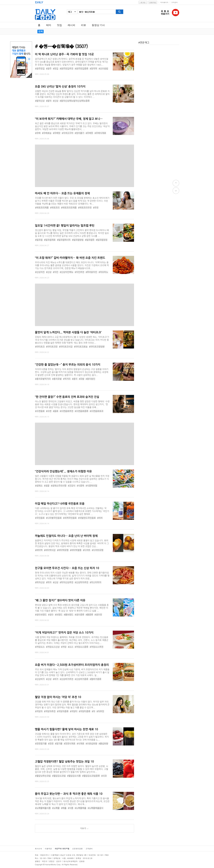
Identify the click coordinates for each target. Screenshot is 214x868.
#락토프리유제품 (69, 208)
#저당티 (74, 711)
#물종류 (89, 615)
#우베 (38, 133)
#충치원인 (90, 379)
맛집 (59, 25)
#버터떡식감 (50, 550)
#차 (93, 711)
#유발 (82, 379)
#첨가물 (59, 743)
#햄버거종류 (95, 679)
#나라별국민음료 (54, 518)
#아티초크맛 (52, 347)
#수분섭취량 (91, 743)
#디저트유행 (98, 550)
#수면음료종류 (82, 411)
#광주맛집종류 (82, 68)
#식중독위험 (91, 486)
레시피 (71, 25)
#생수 (51, 615)
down (176, 191)
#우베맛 (57, 133)
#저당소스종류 (82, 647)
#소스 (71, 647)
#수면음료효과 (97, 411)
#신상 (56, 101)
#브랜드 (59, 615)
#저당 (64, 647)
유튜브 (176, 13)
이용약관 (48, 849)
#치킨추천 (79, 272)
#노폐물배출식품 (43, 808)
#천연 (51, 743)
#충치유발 (57, 379)
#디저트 (87, 550)
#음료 (56, 411)
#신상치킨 (40, 272)
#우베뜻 (89, 133)
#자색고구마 (68, 133)
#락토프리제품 (42, 208)
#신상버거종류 (82, 679)
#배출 (64, 808)
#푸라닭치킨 (91, 272)
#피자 (49, 582)
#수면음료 (40, 411)
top (176, 183)
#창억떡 (93, 68)
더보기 (84, 828)
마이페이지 (164, 2)
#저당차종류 (63, 711)
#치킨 (56, 272)
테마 (49, 25)
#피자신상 (40, 582)
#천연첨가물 (41, 743)
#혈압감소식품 (74, 776)
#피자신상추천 (67, 582)
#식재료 (80, 743)
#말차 (49, 101)
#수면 (49, 411)
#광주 (49, 68)
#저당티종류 (85, 711)
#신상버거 (40, 679)
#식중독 (80, 486)
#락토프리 (55, 208)
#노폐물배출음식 (95, 808)
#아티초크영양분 (97, 347)
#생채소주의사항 (59, 486)
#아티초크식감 (66, 347)
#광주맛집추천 (67, 68)
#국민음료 (40, 518)
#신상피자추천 (82, 582)
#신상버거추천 (67, 679)
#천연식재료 (70, 743)
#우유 (96, 208)
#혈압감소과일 (59, 776)
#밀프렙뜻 (90, 240)
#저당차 (39, 711)
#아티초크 (40, 347)
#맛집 (56, 68)
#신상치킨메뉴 (67, 272)
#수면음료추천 (67, 411)
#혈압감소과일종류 (91, 776)
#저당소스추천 (97, 647)
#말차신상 (40, 101)
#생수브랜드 (41, 615)
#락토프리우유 (85, 208)
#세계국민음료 (70, 518)
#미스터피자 (95, 582)
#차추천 (100, 711)
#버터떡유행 (63, 550)
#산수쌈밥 (103, 68)
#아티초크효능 (81, 347)
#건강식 (72, 486)
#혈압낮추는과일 (43, 776)
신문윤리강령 (78, 849)
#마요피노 (103, 272)
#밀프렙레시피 (64, 240)
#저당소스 (40, 647)
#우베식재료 (100, 133)
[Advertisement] (20, 123)
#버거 (56, 679)
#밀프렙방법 (78, 240)
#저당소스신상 (53, 647)
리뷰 (83, 25)
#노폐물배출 (80, 808)
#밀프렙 (39, 240)
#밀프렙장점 (102, 240)
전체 (40, 31)
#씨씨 (100, 518)
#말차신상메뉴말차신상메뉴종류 (75, 101)
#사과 (104, 776)
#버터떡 (39, 550)
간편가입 (153, 2)
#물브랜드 (69, 615)
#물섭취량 (103, 743)
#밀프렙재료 (50, 240)
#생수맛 (98, 615)
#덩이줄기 (79, 133)
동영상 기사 (98, 25)
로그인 (143, 2)
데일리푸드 (45, 14)
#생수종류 (79, 615)
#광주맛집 (40, 68)
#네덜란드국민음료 (87, 518)
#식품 (71, 808)
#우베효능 (47, 133)
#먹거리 (67, 379)
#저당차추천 (50, 711)
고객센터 (175, 2)
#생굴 (47, 486)
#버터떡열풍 (76, 550)
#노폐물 (56, 808)
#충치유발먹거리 (43, 379)
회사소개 (38, 849)
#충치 (75, 379)
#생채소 (39, 486)
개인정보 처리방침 (62, 849)
